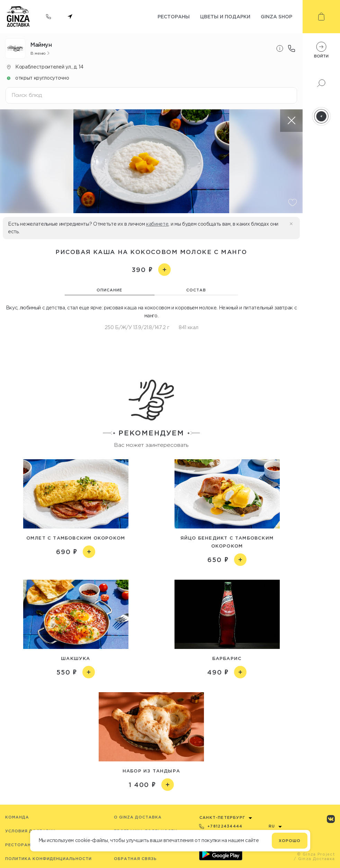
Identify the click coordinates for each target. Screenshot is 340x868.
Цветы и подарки (225, 16)
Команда (17, 817)
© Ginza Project (316, 854)
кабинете (157, 224)
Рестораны (174, 16)
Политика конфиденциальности (48, 859)
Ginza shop (276, 16)
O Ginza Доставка (138, 817)
